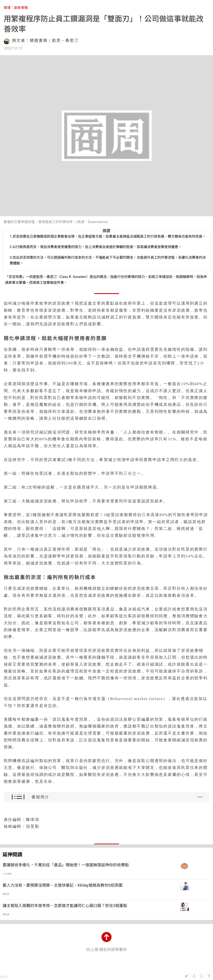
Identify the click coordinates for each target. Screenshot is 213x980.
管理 (7, 8)
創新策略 (21, 8)
